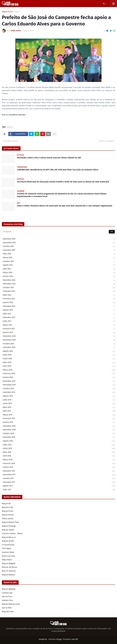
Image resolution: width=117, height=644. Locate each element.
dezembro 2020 (59, 336)
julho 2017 (59, 490)
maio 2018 (59, 452)
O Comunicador (8, 545)
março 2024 (59, 273)
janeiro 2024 (59, 277)
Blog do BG (6, 504)
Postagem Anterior (11, 141)
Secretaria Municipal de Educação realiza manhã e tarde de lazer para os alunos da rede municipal (63, 182)
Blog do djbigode (9, 563)
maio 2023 (59, 295)
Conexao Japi (7, 593)
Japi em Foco (7, 597)
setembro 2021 (59, 318)
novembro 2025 (59, 243)
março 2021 (59, 325)
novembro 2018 (59, 430)
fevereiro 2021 (59, 329)
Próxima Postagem (106, 141)
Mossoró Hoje (7, 507)
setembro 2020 (59, 348)
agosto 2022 (59, 310)
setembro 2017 (59, 482)
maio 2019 (59, 408)
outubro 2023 (59, 288)
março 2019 (59, 415)
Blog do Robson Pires (10, 522)
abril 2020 (59, 366)
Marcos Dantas (8, 515)
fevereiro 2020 (59, 374)
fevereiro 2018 (59, 464)
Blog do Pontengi (9, 526)
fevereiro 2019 (59, 419)
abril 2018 (59, 456)
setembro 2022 (59, 307)
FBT (77, 639)
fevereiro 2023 (59, 299)
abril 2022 (59, 314)
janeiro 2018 (59, 467)
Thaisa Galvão (8, 519)
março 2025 (59, 258)
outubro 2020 (59, 344)
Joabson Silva (7, 600)
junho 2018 (59, 449)
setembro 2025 (59, 250)
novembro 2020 (59, 340)
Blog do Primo (8, 511)
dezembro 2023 (59, 280)
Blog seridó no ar (9, 537)
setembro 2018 (59, 437)
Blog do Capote (8, 530)
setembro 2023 (59, 291)
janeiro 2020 (59, 378)
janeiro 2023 (59, 303)
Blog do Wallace (8, 575)
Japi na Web (7, 608)
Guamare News (8, 552)
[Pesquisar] (58, 232)
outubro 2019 (59, 389)
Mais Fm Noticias (9, 571)
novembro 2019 (59, 385)
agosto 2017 (59, 486)
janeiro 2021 (59, 333)
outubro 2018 (59, 434)
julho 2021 (59, 321)
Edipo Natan (7, 560)
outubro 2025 (59, 247)
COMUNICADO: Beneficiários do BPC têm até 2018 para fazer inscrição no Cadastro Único (58, 170)
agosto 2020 (59, 351)
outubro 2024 (59, 262)
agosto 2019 (59, 396)
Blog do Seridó (8, 541)
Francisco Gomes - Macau (12, 534)
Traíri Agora (7, 548)
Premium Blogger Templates (60, 639)
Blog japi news (8, 612)
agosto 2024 (59, 265)
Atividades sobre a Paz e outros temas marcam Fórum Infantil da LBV (49, 158)
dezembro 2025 (59, 239)
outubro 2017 (59, 479)
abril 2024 (59, 269)
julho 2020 (59, 355)
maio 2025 (59, 254)
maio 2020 (59, 363)
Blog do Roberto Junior (11, 604)
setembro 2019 (59, 393)
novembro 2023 (59, 284)
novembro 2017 (59, 475)
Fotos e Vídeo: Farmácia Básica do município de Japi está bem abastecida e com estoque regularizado (65, 206)
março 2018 (59, 460)
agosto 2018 (59, 441)
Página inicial (7, 12)
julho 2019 (59, 400)
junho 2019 (59, 404)
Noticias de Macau (9, 567)
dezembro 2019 (59, 381)
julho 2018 (59, 445)
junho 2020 (59, 359)
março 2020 (59, 370)
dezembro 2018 (59, 426)
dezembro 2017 (59, 471)
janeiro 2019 (59, 422)
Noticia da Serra (8, 556)
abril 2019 (59, 411)
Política (17, 12)
